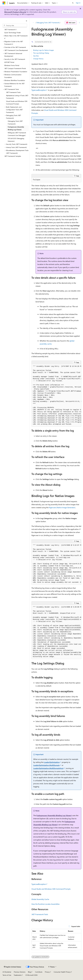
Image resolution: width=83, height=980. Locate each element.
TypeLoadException (39, 90)
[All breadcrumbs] (33, 23)
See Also (36, 56)
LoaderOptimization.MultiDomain (46, 765)
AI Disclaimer (7, 972)
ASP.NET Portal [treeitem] (9, 62)
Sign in (78, 3)
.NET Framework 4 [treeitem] (10, 30)
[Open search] (73, 3)
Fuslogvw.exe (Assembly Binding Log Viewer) (54, 815)
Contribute (39, 972)
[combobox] (15, 25)
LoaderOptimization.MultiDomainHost (48, 768)
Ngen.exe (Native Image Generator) (62, 507)
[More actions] (79, 23)
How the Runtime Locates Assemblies (45, 904)
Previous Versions (20, 972)
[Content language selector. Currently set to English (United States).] (12, 967)
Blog (29, 972)
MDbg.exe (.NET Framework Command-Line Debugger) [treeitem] (17, 134)
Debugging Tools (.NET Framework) (48, 23)
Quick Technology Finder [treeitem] (13, 33)
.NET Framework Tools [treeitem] (13, 92)
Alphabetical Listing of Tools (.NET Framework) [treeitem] (17, 97)
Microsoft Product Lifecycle (15, 12)
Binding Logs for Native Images (43, 50)
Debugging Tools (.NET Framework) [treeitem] (15, 122)
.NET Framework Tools (40, 914)
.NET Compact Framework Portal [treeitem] (15, 68)
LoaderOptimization (52, 762)
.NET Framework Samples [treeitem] (13, 156)
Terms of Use (7, 975)
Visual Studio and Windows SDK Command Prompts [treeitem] (17, 103)
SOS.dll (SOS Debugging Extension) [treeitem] (16, 140)
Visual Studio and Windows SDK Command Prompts (51, 889)
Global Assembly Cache (40, 899)
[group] (56, 395)
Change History (38, 59)
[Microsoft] (4, 3)
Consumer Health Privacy (62, 972)
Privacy (47, 972)
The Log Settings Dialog (41, 53)
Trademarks (18, 975)
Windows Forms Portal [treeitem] (12, 65)
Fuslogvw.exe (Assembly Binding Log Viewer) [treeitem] (16, 128)
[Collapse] (26, 21)
